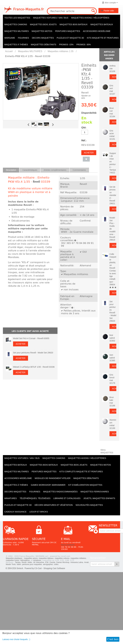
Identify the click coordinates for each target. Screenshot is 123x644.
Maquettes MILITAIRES (17, 31)
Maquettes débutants (43, 45)
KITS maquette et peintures (103, 38)
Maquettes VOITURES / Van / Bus (51, 18)
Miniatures (11, 498)
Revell (37, 182)
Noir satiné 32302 (112, 338)
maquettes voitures (62, 558)
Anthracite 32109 (112, 69)
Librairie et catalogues (67, 498)
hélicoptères (25, 560)
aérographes (48, 564)
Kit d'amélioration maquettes (85, 485)
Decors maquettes (43, 38)
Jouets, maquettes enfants (99, 498)
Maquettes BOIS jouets (43, 24)
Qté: (84, 128)
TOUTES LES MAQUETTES (17, 18)
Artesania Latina (77, 562)
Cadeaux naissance (15, 512)
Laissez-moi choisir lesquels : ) (16, 639)
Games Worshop (63, 562)
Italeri (19, 564)
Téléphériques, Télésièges (35, 498)
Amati (86, 562)
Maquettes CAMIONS (16, 24)
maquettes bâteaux (46, 558)
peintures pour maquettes (32, 564)
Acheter (89, 153)
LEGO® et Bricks (39, 512)
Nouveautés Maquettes (89, 505)
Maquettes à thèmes (16, 45)
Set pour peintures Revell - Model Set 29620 (33, 353)
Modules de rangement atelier (53, 478)
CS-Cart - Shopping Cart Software (50, 568)
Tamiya (18, 562)
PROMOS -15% (66, 45)
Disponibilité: (89, 113)
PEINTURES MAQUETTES (68, 31)
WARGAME (10, 38)
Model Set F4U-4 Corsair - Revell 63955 (31, 338)
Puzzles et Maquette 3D (70, 38)
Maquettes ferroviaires (95, 492)
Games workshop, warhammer (48, 485)
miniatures (37, 560)
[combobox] (72, 11)
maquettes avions (31, 558)
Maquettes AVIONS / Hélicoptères (90, 18)
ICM (47, 562)
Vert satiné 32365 (112, 358)
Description (11, 170)
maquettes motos (12, 560)
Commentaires (79, 170)
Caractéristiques (30, 170)
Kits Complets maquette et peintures (81, 472)
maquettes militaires (78, 558)
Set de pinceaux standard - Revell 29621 (113, 195)
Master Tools (11, 564)
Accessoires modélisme (97, 31)
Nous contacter (68, 545)
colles (56, 564)
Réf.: (84, 141)
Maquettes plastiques (14, 558)
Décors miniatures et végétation (54, 505)
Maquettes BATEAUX (102, 24)
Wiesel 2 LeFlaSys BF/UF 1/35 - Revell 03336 (34, 367)
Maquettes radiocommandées (60, 492)
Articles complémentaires (55, 170)
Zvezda (52, 562)
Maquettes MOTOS (42, 31)
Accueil (9, 51)
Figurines (23, 38)
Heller (30, 562)
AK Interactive (39, 562)
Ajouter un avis (86, 97)
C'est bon (113, 639)
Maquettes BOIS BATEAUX (74, 24)
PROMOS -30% (84, 45)
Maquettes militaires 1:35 (61, 51)
